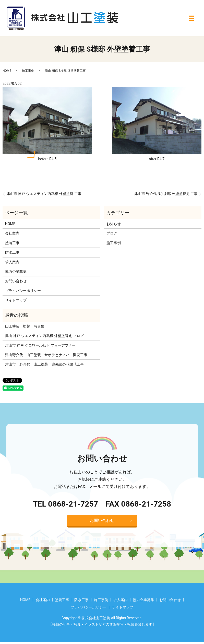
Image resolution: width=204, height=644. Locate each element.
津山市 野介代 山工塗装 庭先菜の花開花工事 (44, 364)
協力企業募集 (16, 272)
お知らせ (114, 224)
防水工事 (12, 252)
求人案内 (12, 262)
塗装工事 (12, 243)
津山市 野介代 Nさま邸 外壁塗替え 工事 (166, 194)
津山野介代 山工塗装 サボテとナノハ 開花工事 (46, 355)
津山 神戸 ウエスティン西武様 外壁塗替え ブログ (44, 336)
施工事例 (28, 71)
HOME (7, 71)
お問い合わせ (16, 281)
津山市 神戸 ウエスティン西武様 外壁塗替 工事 (44, 194)
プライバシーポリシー (23, 291)
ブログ (112, 233)
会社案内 (12, 233)
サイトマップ (16, 300)
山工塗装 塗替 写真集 (25, 326)
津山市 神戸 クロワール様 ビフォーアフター (40, 345)
